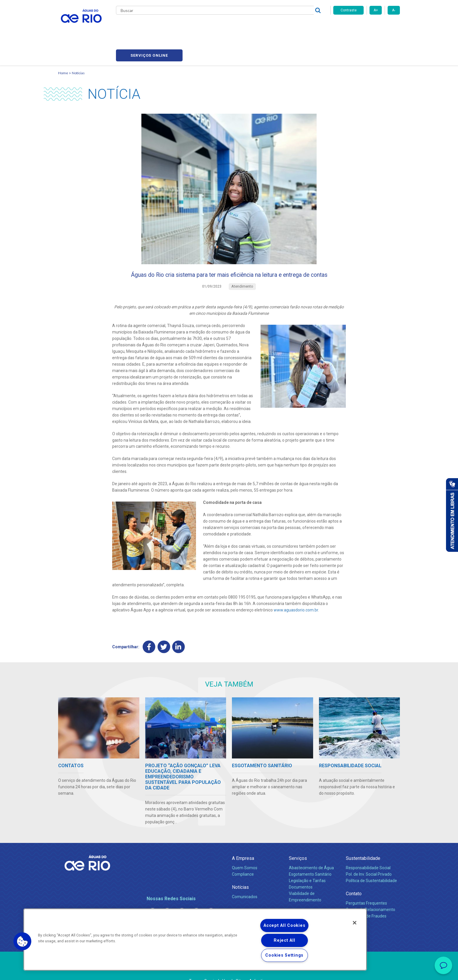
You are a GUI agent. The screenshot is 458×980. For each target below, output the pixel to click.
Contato (354, 878)
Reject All (284, 940)
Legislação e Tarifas (307, 865)
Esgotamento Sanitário (310, 859)
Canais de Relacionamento (371, 894)
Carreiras (236, 26)
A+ (376, 10)
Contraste (349, 10)
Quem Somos (245, 852)
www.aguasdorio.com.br (296, 594)
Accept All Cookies (284, 925)
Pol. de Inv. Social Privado (369, 859)
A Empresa (243, 843)
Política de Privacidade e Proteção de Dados (229, 971)
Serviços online (367, 26)
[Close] (355, 923)
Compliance (243, 859)
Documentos (301, 872)
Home (63, 45)
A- (394, 10)
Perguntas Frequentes (366, 888)
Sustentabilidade (363, 843)
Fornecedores (263, 26)
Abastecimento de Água (311, 852)
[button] (22, 941)
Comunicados (245, 881)
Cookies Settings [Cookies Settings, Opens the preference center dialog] (284, 955)
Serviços (298, 843)
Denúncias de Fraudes (366, 901)
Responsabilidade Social (368, 852)
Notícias (78, 45)
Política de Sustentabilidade (371, 865)
